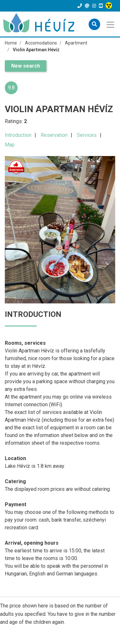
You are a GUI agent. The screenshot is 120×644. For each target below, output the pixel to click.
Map (10, 145)
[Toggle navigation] (111, 24)
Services (87, 135)
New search (26, 66)
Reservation (54, 135)
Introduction (18, 135)
